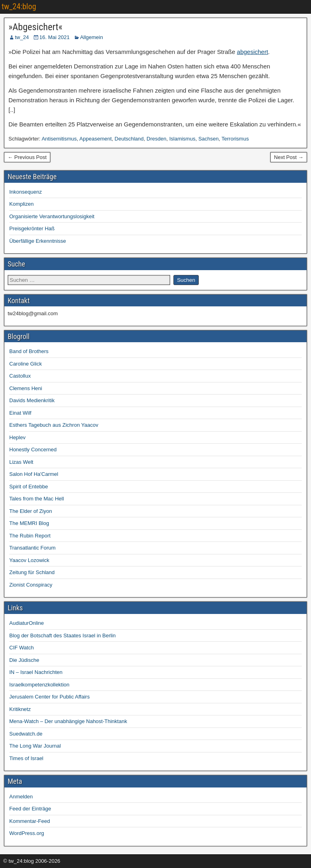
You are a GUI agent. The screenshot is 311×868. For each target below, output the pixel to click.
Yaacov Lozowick (29, 560)
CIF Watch (22, 648)
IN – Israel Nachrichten (36, 672)
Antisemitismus (59, 139)
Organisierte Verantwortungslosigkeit (52, 216)
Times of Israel (26, 758)
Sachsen (209, 139)
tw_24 (22, 37)
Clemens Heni (26, 388)
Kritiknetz (20, 709)
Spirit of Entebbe (29, 487)
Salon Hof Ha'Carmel (34, 474)
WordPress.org (27, 833)
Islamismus (182, 139)
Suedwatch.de (26, 734)
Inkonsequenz (26, 192)
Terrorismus (235, 139)
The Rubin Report (30, 536)
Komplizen (22, 204)
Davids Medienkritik (32, 400)
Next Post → (289, 157)
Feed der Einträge (30, 809)
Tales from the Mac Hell (37, 499)
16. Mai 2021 (55, 37)
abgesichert (253, 52)
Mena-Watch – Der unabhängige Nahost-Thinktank (68, 721)
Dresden (156, 139)
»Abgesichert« (35, 27)
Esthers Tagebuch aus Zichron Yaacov (54, 425)
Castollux (20, 376)
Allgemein (92, 37)
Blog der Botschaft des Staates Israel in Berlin (62, 635)
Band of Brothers (29, 351)
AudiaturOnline (27, 623)
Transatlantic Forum (32, 548)
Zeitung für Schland (32, 572)
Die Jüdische (24, 660)
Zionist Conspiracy (31, 585)
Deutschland (129, 139)
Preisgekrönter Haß (32, 228)
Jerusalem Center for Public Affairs (49, 697)
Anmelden (21, 797)
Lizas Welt (21, 462)
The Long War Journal (35, 746)
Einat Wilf (20, 413)
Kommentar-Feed (30, 821)
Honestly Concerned (33, 449)
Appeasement (95, 139)
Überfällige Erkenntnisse (38, 241)
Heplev (17, 437)
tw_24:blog (19, 6)
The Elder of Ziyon (31, 511)
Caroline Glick (26, 364)
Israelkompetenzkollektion (39, 685)
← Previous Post (27, 157)
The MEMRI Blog (29, 523)
